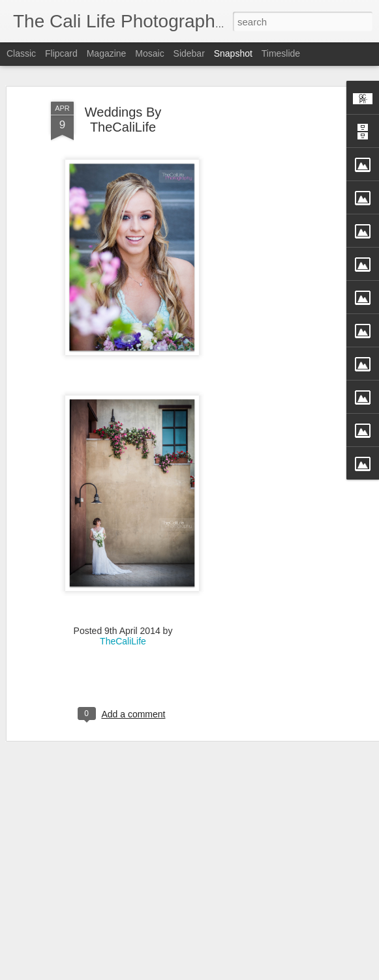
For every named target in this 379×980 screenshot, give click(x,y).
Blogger (248, 973)
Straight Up (241, 940)
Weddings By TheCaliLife (123, 77)
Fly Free (87, 933)
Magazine (107, 53)
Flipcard (61, 53)
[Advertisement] (267, 265)
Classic (21, 53)
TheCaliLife (123, 598)
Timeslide (281, 53)
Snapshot (233, 53)
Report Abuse (286, 973)
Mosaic (149, 53)
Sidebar (189, 53)
